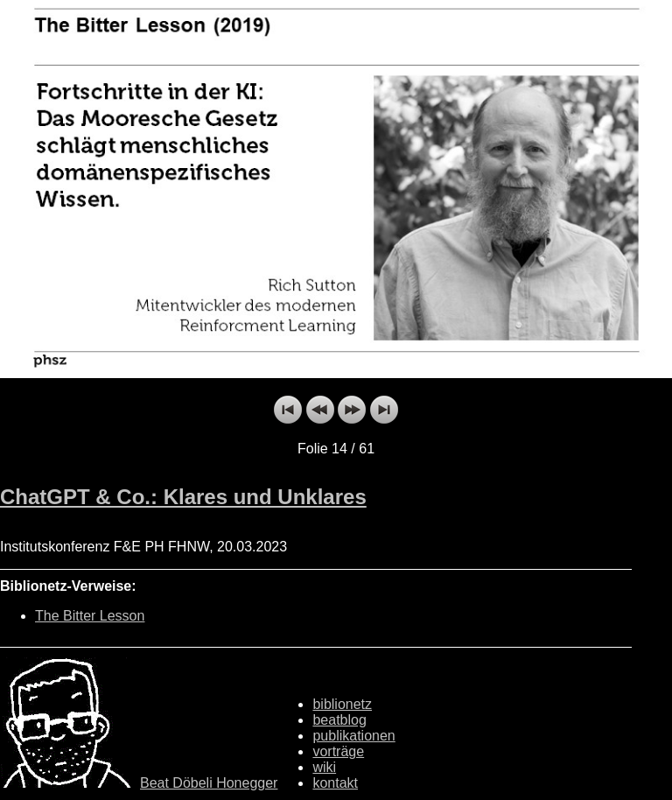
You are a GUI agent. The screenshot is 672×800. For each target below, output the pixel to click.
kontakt (335, 783)
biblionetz (342, 704)
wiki (324, 767)
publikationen (353, 736)
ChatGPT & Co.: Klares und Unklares (183, 497)
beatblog (339, 720)
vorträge (338, 751)
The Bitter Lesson (90, 616)
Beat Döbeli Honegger (209, 783)
